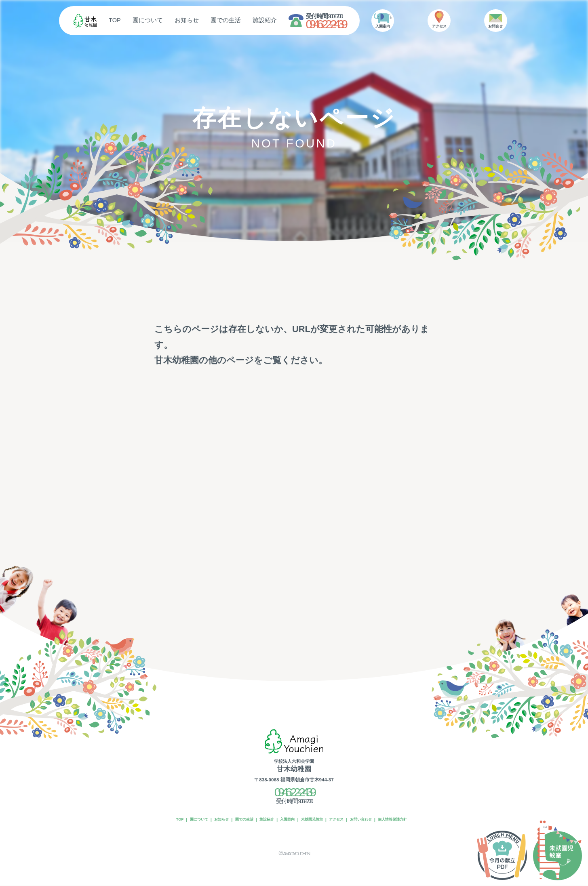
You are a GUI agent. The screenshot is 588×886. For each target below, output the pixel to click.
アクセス (349, 820)
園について (177, 20)
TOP (144, 20)
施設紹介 (294, 20)
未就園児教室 (317, 820)
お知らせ (216, 20)
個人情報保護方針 (422, 820)
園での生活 (255, 20)
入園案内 (285, 820)
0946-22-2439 (355, 25)
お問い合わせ (381, 820)
